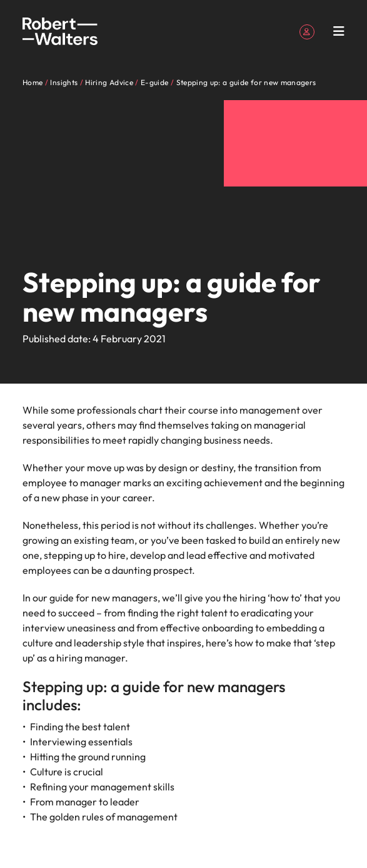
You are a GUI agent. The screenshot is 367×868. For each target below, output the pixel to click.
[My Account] (307, 31)
